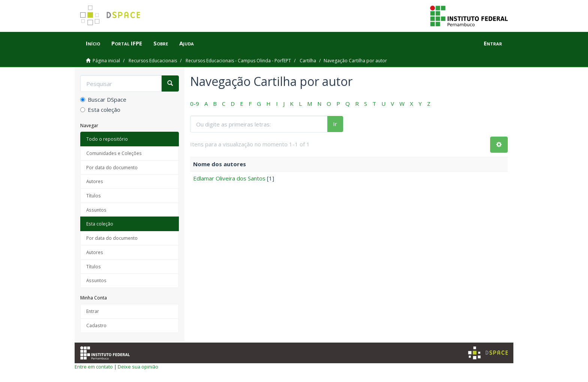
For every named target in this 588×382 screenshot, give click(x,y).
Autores (95, 181)
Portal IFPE (127, 43)
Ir (335, 124)
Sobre (161, 43)
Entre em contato (94, 367)
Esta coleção (100, 110)
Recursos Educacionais (153, 61)
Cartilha (308, 61)
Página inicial (106, 61)
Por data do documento (112, 167)
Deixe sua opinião (138, 367)
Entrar (93, 311)
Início (93, 43)
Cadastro (96, 325)
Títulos (94, 196)
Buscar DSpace (103, 99)
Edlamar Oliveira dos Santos (229, 178)
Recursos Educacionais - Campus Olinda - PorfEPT (238, 61)
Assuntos (96, 210)
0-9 (195, 104)
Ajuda (187, 43)
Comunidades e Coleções (114, 153)
